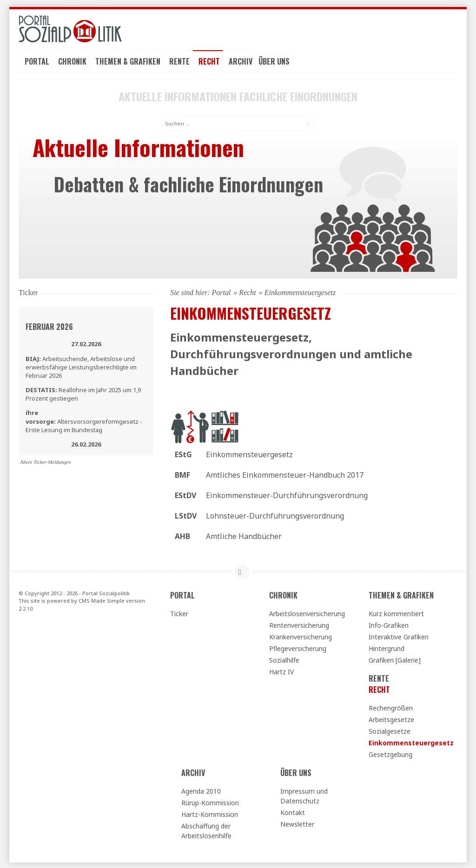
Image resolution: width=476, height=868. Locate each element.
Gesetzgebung (390, 753)
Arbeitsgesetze (391, 718)
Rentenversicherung (299, 624)
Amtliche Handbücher (244, 535)
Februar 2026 (49, 325)
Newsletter (297, 823)
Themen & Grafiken (128, 61)
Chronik (72, 61)
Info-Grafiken (389, 624)
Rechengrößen (391, 707)
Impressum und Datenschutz (304, 795)
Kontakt (293, 811)
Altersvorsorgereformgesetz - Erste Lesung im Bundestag (84, 420)
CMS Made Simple (102, 600)
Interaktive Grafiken (399, 635)
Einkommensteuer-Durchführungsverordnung (287, 494)
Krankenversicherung (301, 635)
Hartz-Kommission (210, 813)
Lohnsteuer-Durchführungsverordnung (275, 514)
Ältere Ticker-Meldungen (46, 460)
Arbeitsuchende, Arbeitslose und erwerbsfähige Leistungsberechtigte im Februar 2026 (81, 366)
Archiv (241, 61)
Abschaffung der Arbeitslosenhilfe (206, 829)
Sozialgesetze (390, 730)
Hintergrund (387, 647)
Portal (37, 61)
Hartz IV (281, 670)
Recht (209, 61)
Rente (179, 61)
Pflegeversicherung (298, 647)
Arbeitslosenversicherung (307, 612)
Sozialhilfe (284, 659)
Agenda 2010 (201, 790)
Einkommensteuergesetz (249, 453)
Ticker (179, 612)
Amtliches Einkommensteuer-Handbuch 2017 (285, 473)
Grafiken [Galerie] (395, 659)
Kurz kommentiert (396, 612)
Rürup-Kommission (210, 801)
